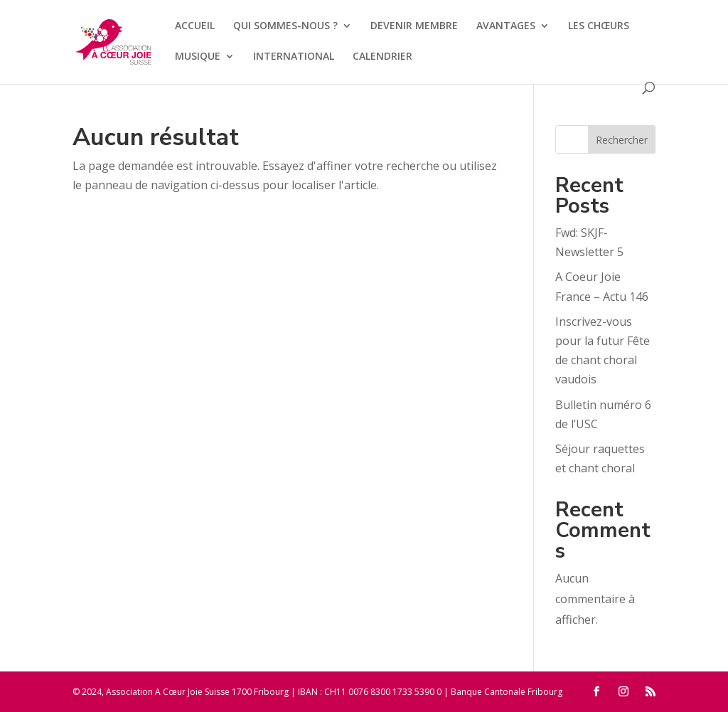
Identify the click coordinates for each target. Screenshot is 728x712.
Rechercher (622, 140)
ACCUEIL (195, 26)
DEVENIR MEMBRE (414, 26)
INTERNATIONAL (294, 57)
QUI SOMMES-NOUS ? (285, 26)
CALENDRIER (382, 57)
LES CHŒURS (599, 26)
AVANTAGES (506, 26)
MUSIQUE (198, 57)
